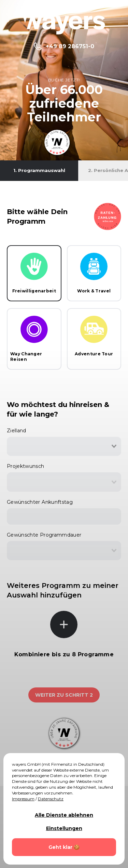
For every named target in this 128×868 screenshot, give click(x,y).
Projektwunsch (26, 466)
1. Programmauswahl (39, 170)
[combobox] (64, 446)
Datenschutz (51, 799)
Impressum (23, 799)
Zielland (17, 431)
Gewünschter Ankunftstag (40, 502)
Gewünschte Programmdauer (44, 535)
